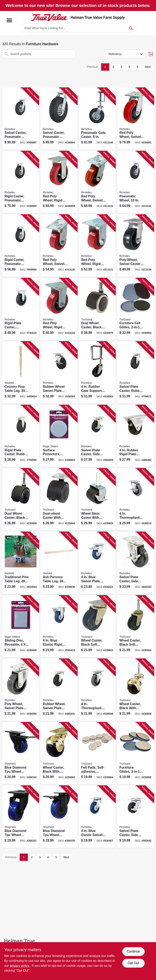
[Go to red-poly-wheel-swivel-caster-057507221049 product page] (59, 246)
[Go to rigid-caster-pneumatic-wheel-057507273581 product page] (21, 182)
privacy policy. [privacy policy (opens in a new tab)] (20, 966)
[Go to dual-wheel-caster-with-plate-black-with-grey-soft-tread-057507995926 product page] (59, 499)
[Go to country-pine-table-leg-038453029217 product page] (21, 373)
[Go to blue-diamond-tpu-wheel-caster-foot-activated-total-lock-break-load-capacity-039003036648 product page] (59, 817)
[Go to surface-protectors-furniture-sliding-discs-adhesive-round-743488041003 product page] (59, 436)
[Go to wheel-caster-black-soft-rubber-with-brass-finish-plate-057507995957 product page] (97, 627)
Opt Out (133, 963)
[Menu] (9, 20)
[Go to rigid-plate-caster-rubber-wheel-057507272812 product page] (21, 436)
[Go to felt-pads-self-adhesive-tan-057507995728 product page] (97, 753)
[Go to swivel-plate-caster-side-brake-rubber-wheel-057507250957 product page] (135, 817)
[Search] (131, 28)
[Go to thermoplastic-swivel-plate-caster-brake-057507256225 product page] (135, 499)
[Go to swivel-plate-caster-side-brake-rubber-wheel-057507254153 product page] (97, 436)
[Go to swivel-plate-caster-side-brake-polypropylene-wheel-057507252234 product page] (135, 563)
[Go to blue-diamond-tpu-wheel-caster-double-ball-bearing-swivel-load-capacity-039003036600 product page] (21, 817)
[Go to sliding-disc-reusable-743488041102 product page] (21, 627)
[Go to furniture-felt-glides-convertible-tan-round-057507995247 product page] (135, 309)
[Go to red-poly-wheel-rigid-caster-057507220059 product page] (59, 309)
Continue (133, 951)
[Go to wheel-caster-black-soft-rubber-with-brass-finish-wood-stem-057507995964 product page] (135, 627)
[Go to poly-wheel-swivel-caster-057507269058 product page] (135, 246)
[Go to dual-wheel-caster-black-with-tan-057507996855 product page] (97, 309)
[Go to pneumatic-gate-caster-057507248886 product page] (97, 119)
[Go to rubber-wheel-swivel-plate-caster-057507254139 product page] (59, 690)
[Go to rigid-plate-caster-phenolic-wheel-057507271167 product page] (21, 309)
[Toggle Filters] (151, 54)
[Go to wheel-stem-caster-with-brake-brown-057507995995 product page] (97, 499)
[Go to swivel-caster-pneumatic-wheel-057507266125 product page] (59, 119)
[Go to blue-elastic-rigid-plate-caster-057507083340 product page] (59, 627)
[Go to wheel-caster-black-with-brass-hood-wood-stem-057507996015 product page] (135, 690)
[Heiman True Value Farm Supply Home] (50, 18)
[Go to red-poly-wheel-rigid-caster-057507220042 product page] (97, 246)
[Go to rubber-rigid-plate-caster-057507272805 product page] (135, 436)
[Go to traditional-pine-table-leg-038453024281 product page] (21, 563)
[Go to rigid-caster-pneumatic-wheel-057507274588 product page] (21, 246)
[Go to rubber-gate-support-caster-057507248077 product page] (97, 373)
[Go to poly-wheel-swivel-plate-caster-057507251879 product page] (21, 690)
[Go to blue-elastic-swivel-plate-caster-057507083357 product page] (97, 817)
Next (148, 67)
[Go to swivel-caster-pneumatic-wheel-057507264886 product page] (21, 119)
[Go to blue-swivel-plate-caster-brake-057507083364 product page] (97, 563)
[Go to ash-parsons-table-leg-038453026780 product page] (59, 563)
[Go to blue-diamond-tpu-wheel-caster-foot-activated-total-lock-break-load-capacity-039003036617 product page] (21, 753)
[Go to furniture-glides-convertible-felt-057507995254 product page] (135, 753)
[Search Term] (78, 28)
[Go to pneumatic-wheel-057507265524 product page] (135, 182)
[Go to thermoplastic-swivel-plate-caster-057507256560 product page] (97, 690)
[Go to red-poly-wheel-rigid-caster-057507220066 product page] (59, 182)
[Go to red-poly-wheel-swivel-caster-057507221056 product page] (97, 182)
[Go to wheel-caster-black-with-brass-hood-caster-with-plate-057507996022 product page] (59, 753)
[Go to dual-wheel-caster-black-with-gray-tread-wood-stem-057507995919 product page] (21, 499)
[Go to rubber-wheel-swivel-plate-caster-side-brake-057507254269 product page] (59, 373)
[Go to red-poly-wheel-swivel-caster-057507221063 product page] (135, 119)
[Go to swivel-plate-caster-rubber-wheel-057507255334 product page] (135, 373)
